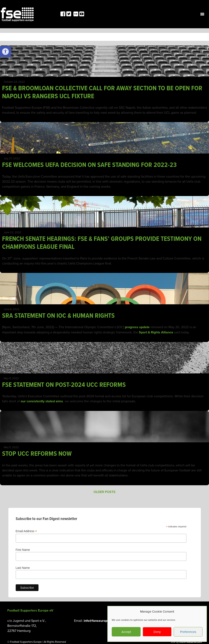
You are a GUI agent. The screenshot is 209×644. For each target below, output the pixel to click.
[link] (5, 52)
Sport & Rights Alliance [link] (156, 332)
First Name (23, 550)
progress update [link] (137, 327)
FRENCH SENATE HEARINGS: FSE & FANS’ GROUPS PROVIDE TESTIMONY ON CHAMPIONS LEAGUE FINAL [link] (102, 243)
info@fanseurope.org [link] (99, 621)
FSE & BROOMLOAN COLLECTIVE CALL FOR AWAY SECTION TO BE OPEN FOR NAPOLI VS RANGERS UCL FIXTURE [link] (102, 92)
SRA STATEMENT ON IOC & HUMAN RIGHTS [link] (58, 315)
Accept (126, 632)
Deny (157, 632)
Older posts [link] (104, 492)
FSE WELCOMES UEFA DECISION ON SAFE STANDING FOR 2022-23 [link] (89, 165)
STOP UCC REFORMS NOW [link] (37, 453)
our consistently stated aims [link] (42, 401)
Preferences (188, 632)
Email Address (26, 531)
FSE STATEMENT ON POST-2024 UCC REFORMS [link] (64, 385)
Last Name (23, 568)
